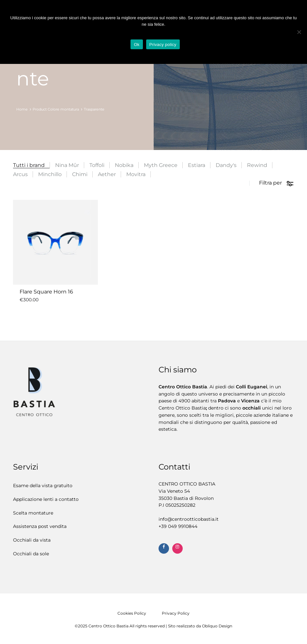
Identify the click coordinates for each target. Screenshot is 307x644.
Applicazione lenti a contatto (46, 499)
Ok (137, 45)
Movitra (136, 174)
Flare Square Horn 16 (46, 292)
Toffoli (97, 165)
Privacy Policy (176, 613)
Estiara (197, 165)
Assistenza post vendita (40, 526)
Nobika (124, 165)
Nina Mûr (67, 165)
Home (22, 109)
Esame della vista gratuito (43, 486)
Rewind (257, 165)
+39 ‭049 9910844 (178, 526)
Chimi (80, 174)
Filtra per (276, 183)
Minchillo (50, 174)
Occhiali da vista (32, 540)
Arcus (20, 174)
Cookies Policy (132, 613)
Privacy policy (163, 45)
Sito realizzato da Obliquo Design (200, 626)
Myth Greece (161, 165)
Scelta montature (33, 513)
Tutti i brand (29, 165)
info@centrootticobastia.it (189, 519)
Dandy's (226, 165)
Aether (107, 174)
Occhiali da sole (31, 554)
